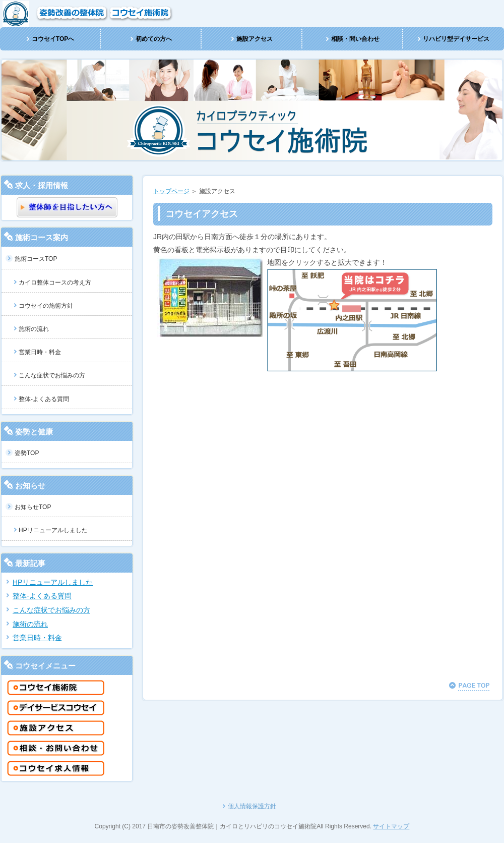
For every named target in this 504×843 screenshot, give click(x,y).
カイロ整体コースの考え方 (55, 283)
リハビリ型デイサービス (456, 39)
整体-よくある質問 (44, 399)
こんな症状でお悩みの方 (52, 375)
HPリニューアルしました (53, 530)
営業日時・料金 (40, 352)
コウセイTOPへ (53, 39)
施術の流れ (34, 329)
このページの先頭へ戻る (469, 686)
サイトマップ (391, 826)
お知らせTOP (33, 507)
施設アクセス (255, 39)
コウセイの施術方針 (46, 306)
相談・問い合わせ (355, 39)
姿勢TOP (27, 453)
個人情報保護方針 (252, 806)
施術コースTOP (36, 259)
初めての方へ (154, 39)
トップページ (171, 191)
